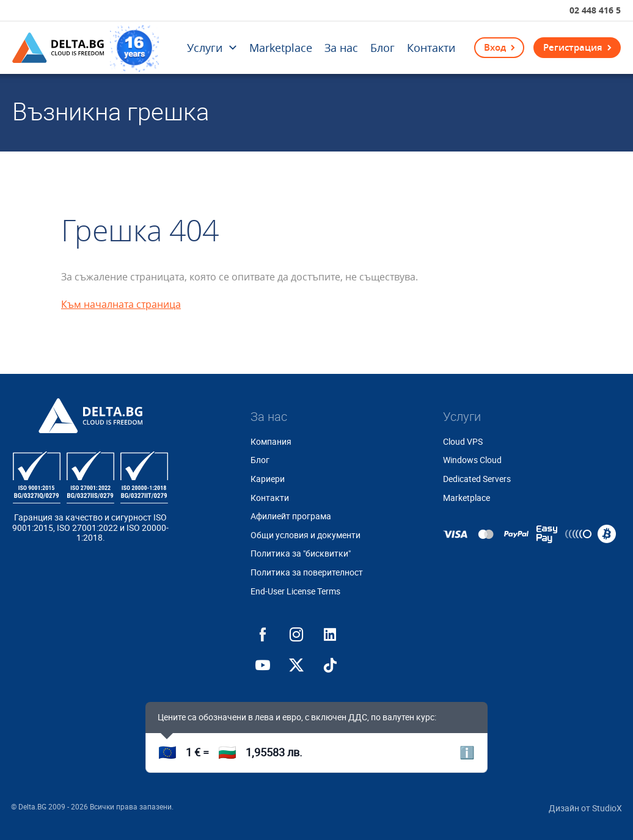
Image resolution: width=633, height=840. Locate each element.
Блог (382, 48)
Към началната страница (121, 304)
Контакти (431, 48)
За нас (341, 48)
